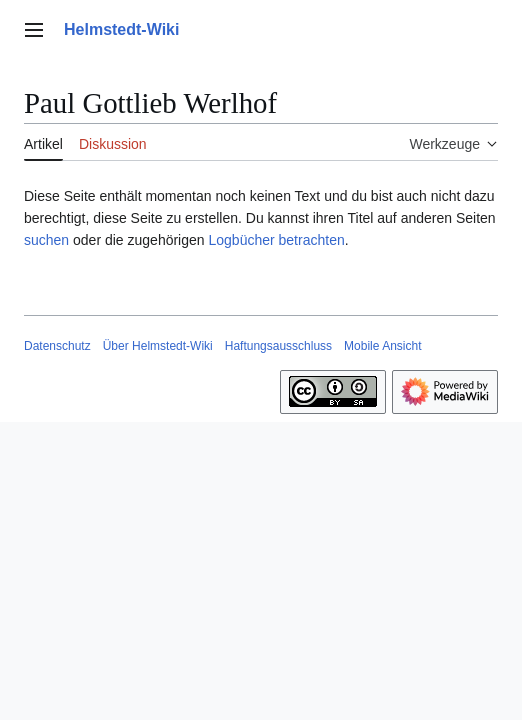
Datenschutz (57, 346)
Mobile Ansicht (382, 346)
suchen (46, 240)
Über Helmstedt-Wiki (158, 346)
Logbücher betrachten (276, 240)
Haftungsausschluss (278, 346)
